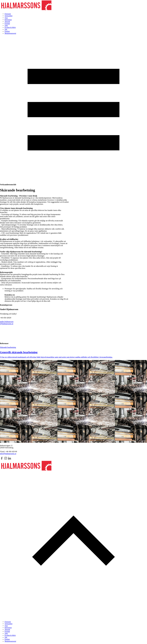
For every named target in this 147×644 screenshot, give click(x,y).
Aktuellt (7, 22)
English (7, 31)
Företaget (8, 14)
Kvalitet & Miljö (10, 27)
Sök (6, 29)
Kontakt (7, 24)
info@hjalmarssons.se (8, 454)
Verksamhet (8, 16)
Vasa (6, 18)
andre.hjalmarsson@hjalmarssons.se (7, 323)
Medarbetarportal (10, 33)
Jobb (6, 26)
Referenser (8, 20)
